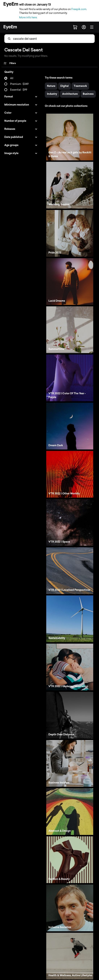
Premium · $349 (19, 84)
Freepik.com (79, 9)
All (12, 78)
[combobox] (31, 39)
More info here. (28, 18)
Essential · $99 (19, 90)
